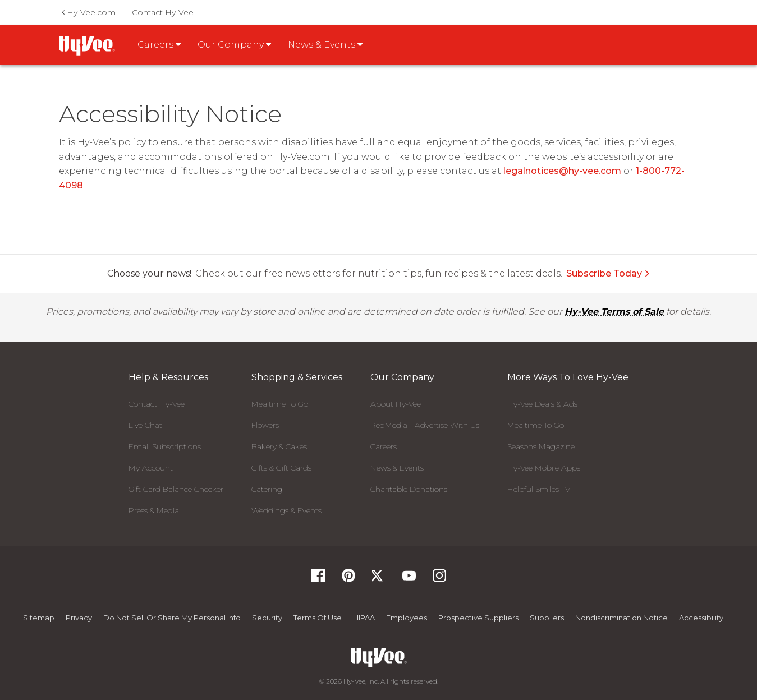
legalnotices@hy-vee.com (562, 171)
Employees (407, 618)
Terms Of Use (318, 618)
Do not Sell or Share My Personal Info (172, 618)
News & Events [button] (325, 45)
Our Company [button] (234, 45)
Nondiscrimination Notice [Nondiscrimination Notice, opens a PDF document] (621, 618)
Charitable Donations (409, 489)
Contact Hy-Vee (163, 12)
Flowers (265, 425)
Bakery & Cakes (279, 446)
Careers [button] (159, 45)
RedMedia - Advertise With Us (425, 425)
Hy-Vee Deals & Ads (542, 404)
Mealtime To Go (280, 404)
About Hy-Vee (396, 404)
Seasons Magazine (541, 446)
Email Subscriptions (165, 446)
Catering (267, 489)
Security (267, 618)
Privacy (79, 618)
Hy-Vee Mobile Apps (544, 468)
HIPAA (364, 618)
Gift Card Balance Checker (176, 489)
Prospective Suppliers (478, 618)
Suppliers (547, 618)
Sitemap (39, 618)
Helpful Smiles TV (539, 489)
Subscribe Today (608, 273)
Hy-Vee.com (89, 12)
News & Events (397, 468)
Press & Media (154, 510)
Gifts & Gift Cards (281, 468)
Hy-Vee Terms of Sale (614, 312)
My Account (151, 468)
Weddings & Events (286, 510)
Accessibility (701, 618)
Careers (384, 446)
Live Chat (145, 425)
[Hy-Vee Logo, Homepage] (378, 658)
